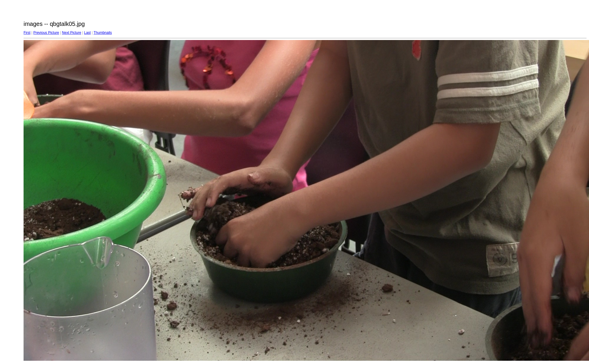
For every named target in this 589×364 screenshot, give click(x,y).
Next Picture (71, 33)
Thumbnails (103, 33)
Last (87, 33)
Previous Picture (46, 33)
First (27, 33)
